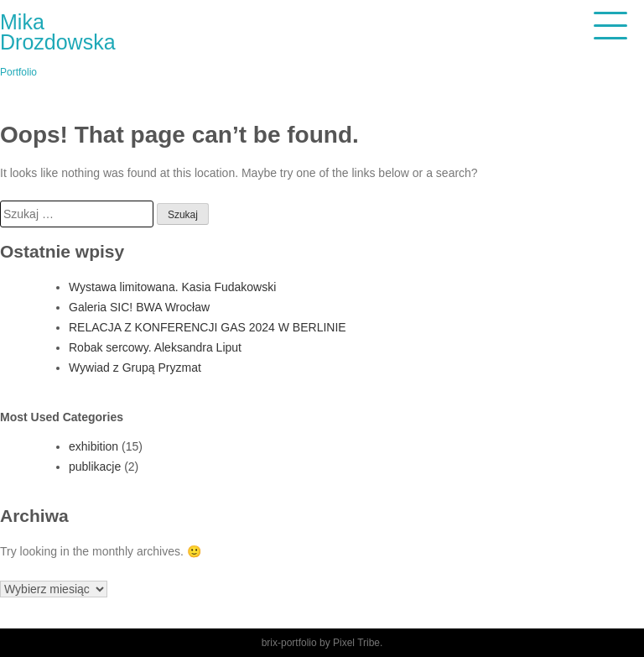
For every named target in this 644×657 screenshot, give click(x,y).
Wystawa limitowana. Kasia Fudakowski (172, 287)
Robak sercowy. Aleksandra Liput (155, 347)
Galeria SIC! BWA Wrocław (139, 307)
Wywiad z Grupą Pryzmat (135, 368)
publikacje (95, 467)
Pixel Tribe (356, 643)
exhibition (93, 446)
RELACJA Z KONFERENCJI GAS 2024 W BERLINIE (208, 327)
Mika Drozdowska (58, 32)
